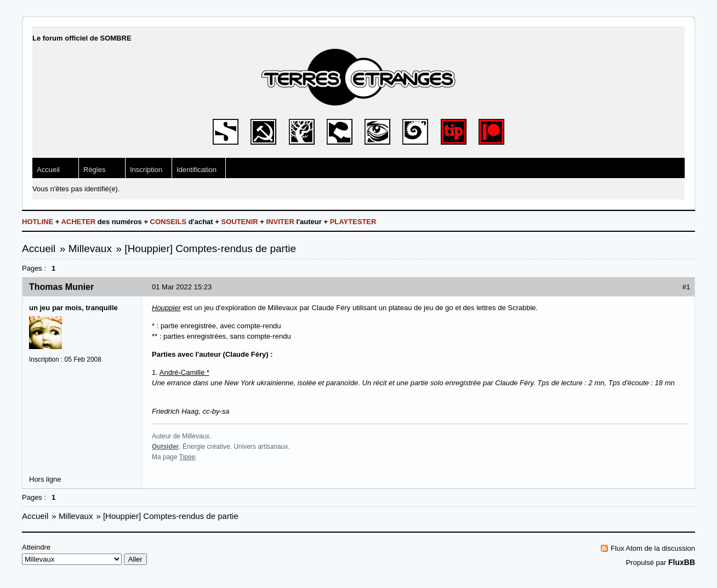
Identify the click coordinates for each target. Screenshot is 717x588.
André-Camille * (184, 372)
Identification (197, 170)
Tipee (187, 457)
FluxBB (682, 562)
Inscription (146, 170)
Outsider (165, 447)
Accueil (48, 170)
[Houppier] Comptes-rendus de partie (210, 249)
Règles (94, 170)
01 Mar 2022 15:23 (182, 287)
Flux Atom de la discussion (653, 548)
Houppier (166, 308)
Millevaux (90, 249)
